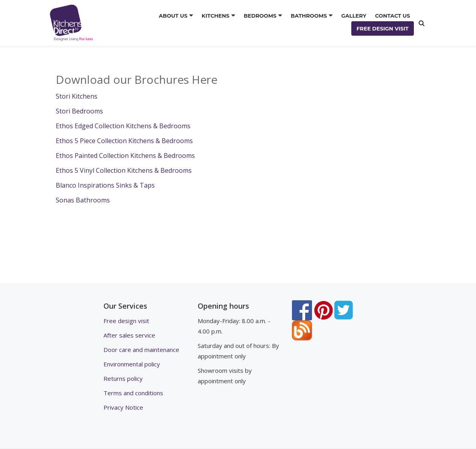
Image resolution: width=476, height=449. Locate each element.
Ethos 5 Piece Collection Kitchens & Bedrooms (124, 141)
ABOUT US (173, 16)
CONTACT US (392, 16)
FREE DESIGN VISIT (383, 28)
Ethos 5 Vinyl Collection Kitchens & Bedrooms (124, 170)
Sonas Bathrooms (83, 200)
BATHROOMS (309, 16)
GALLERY (354, 16)
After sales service (129, 335)
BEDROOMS (260, 16)
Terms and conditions (133, 393)
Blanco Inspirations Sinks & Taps (106, 185)
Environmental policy (132, 364)
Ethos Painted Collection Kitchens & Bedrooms (125, 156)
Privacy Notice (123, 407)
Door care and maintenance (141, 350)
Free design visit (126, 321)
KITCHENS (216, 16)
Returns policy (123, 378)
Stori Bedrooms (79, 111)
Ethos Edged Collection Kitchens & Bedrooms (123, 126)
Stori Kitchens (77, 96)
